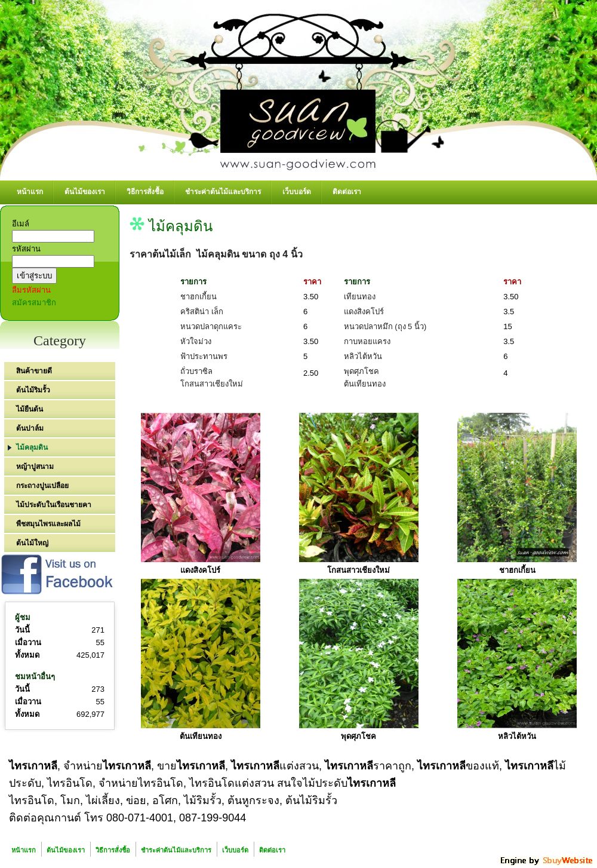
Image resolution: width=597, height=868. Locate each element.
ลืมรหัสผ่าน (31, 290)
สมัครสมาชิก (34, 303)
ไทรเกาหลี (33, 766)
